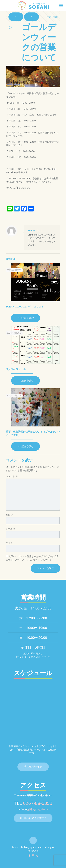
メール (11, 529)
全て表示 (52, 17)
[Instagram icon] (33, 856)
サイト (9, 542)
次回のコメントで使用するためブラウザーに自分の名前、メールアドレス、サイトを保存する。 (32, 558)
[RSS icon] (37, 856)
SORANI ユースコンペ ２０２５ (26, 307)
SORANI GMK (35, 230)
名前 (10, 515)
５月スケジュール (16, 369)
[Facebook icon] (29, 856)
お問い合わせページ (37, 809)
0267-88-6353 (38, 803)
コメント (12, 476)
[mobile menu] (61, 5)
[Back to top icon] (33, 840)
